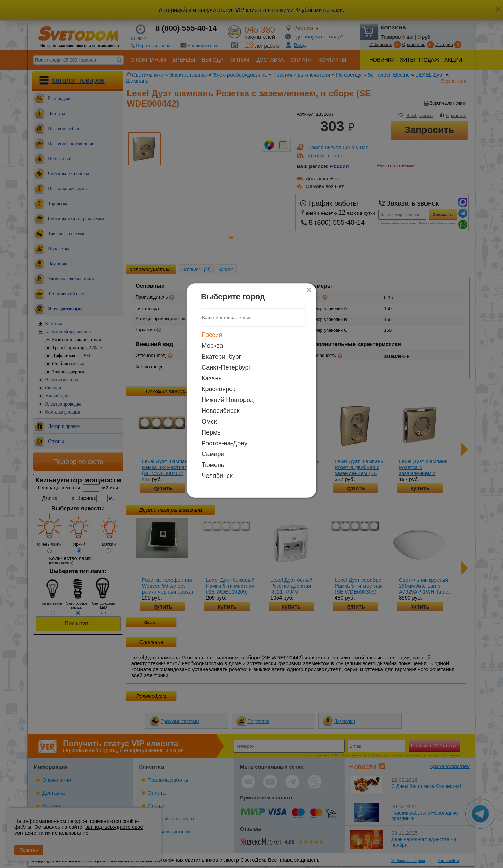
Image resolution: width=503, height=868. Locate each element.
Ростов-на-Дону (224, 443)
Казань (212, 378)
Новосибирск (221, 411)
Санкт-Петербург (226, 367)
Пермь (211, 432)
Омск (209, 422)
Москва (212, 346)
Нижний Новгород (228, 400)
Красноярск (218, 389)
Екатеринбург (221, 357)
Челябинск (217, 476)
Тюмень (213, 465)
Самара (213, 454)
